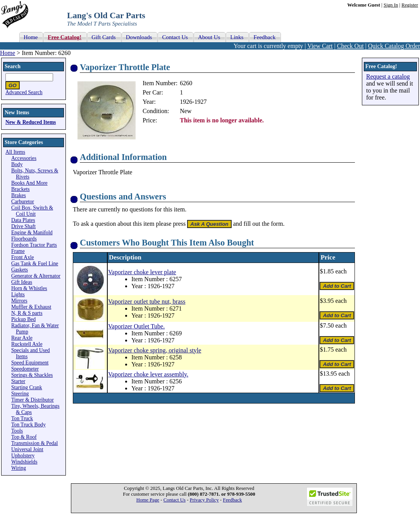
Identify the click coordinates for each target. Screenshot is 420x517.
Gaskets (20, 270)
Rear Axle (22, 338)
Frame (18, 251)
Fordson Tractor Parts (34, 245)
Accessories (24, 158)
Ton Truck (22, 418)
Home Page (148, 500)
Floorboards (24, 239)
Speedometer (25, 369)
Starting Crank (27, 387)
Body (17, 164)
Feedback (232, 500)
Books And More (29, 183)
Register (410, 5)
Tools (17, 431)
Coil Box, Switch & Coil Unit (32, 211)
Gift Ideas (22, 282)
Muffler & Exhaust (31, 307)
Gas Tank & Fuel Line (35, 264)
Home (8, 53)
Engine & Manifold (32, 233)
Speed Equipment (30, 363)
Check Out (350, 46)
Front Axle (23, 257)
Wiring (19, 468)
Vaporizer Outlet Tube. (136, 326)
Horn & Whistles (29, 288)
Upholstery (23, 456)
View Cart (320, 46)
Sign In (391, 5)
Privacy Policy (204, 500)
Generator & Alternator (36, 276)
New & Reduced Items (31, 122)
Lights (18, 295)
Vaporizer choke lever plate (142, 272)
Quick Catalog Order (394, 46)
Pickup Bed (23, 319)
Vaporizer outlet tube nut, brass (147, 301)
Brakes (19, 195)
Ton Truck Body (28, 425)
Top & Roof (24, 437)
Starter (18, 381)
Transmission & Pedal (34, 443)
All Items (15, 152)
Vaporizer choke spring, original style (155, 350)
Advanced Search (24, 92)
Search (13, 66)
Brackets (21, 189)
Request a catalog (388, 76)
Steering (20, 394)
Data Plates (23, 220)
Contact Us (175, 500)
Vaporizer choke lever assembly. (148, 374)
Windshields (24, 462)
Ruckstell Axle (27, 344)
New (186, 111)
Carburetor (23, 202)
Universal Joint (27, 449)
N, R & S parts (27, 313)
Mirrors (19, 301)
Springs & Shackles (32, 375)
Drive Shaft (23, 226)
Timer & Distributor (33, 400)
